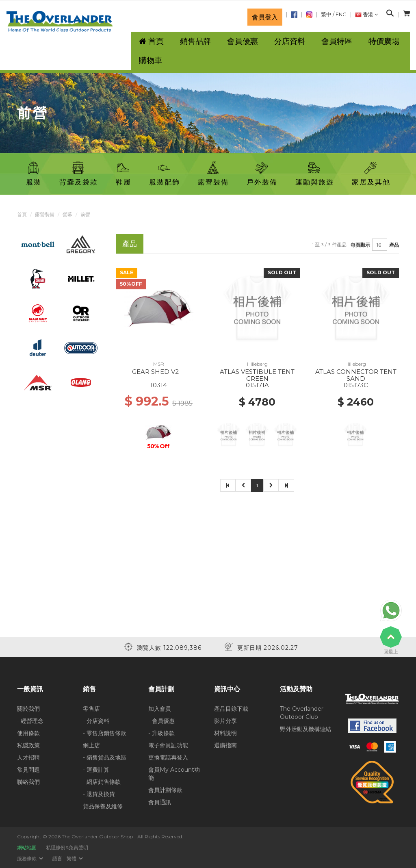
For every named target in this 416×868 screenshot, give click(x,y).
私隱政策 (28, 745)
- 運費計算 (96, 770)
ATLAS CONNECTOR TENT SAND (356, 375)
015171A (257, 385)
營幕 (67, 214)
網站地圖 (27, 847)
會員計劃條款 (165, 790)
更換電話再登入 (168, 757)
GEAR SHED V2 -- (159, 372)
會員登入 (265, 17)
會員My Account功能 (174, 774)
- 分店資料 (96, 721)
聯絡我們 (28, 782)
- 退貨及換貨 (99, 794)
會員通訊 (160, 802)
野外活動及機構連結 (305, 729)
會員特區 (337, 41)
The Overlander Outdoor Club (302, 713)
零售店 (91, 709)
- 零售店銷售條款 (105, 733)
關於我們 (28, 709)
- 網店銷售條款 (102, 782)
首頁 (22, 214)
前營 (85, 214)
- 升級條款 (161, 733)
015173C (356, 385)
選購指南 (225, 745)
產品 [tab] (130, 244)
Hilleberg (257, 364)
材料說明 (225, 733)
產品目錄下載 (231, 709)
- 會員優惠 (161, 721)
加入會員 (160, 709)
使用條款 (28, 733)
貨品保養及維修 (103, 806)
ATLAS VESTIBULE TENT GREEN (257, 375)
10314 (159, 385)
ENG (341, 14)
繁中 (326, 14)
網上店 (91, 745)
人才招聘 (28, 757)
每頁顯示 (360, 245)
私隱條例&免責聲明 (67, 847)
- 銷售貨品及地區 (105, 757)
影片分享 (225, 721)
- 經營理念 (30, 721)
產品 (394, 245)
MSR (159, 364)
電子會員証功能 (168, 745)
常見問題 (28, 770)
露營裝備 (45, 214)
